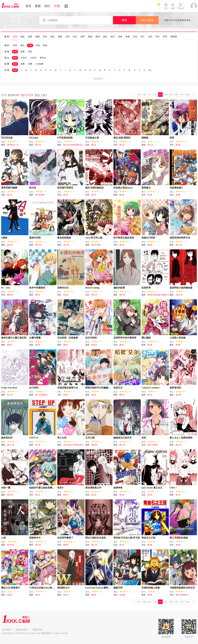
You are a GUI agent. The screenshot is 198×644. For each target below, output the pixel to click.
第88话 (94, 445)
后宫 (68, 37)
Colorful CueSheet (151, 388)
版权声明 (37, 630)
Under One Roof (9, 388)
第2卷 (150, 245)
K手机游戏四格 (65, 138)
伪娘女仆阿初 (148, 238)
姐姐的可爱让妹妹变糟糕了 (43, 488)
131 (150, 95)
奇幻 (113, 37)
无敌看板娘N (176, 188)
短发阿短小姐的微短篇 (181, 288)
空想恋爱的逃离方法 (68, 388)
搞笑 (105, 37)
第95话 (10, 245)
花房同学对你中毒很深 (125, 338)
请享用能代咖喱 (9, 188)
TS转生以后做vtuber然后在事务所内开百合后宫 (53, 588)
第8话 (9, 345)
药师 (172, 138)
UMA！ (173, 488)
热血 (23, 37)
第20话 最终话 (182, 595)
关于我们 (7, 630)
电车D (60, 488)
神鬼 (128, 37)
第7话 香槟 (40, 195)
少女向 (33, 58)
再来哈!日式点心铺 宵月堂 (127, 538)
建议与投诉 (22, 630)
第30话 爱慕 (153, 445)
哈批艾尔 (118, 388)
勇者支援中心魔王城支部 (14, 338)
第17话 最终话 (41, 395)
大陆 (38, 45)
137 (182, 95)
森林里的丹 (7, 438)
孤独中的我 (35, 238)
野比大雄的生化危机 (96, 538)
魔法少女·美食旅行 (11, 588)
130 (144, 95)
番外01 (122, 395)
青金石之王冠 (148, 538)
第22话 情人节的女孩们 (73, 445)
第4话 (38, 595)
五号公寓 (90, 438)
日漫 (57, 6)
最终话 (10, 295)
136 (176, 95)
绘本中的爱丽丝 (37, 288)
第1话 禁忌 (96, 245)
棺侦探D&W (64, 588)
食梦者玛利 (175, 388)
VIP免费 (39, 64)
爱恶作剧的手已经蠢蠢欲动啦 (100, 388)
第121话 (10, 445)
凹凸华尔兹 (7, 138)
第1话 (94, 145)
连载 (23, 52)
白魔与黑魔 (35, 338)
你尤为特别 (91, 338)
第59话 (10, 495)
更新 (38, 6)
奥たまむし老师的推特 (181, 438)
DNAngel (34, 138)
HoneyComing (92, 288)
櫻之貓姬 (146, 338)
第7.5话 (179, 245)
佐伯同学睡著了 (65, 538)
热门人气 (27, 95)
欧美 (45, 45)
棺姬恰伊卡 (35, 538)
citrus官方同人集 (94, 238)
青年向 (43, 58)
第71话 (122, 445)
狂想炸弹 (146, 288)
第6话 (9, 595)
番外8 (66, 345)
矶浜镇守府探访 (65, 188)
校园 (38, 37)
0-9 (150, 70)
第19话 (94, 295)
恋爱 (30, 37)
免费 (23, 64)
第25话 (38, 545)
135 (171, 95)
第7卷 (178, 145)
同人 (143, 37)
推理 (98, 37)
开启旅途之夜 (92, 138)
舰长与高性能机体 (95, 188)
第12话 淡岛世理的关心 (73, 145)
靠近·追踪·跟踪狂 (122, 138)
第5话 (38, 345)
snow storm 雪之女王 (152, 488)
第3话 (38, 295)
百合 (45, 37)
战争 (83, 37)
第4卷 (178, 345)
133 (160, 95)
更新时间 (14, 95)
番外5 (122, 345)
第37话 (38, 145)
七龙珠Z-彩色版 (178, 338)
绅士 (158, 37)
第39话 (38, 245)
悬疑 (90, 37)
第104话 (10, 545)
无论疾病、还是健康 (68, 338)
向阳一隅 (6, 488)
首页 (28, 6)
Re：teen (6, 288)
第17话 (94, 545)
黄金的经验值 (64, 238)
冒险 (60, 37)
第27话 (178, 445)
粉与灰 (33, 188)
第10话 (94, 345)
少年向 (24, 58)
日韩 (30, 45)
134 (166, 95)
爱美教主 (146, 188)
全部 (15, 37)
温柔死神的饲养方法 (180, 238)
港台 (23, 45)
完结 (30, 52)
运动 (150, 37)
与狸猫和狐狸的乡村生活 (182, 588)
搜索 (124, 20)
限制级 (174, 37)
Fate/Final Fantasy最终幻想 (99, 588)
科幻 (75, 37)
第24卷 (178, 395)
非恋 (144, 438)
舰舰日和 (118, 588)
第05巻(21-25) (13, 145)
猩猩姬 (145, 138)
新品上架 (41, 95)
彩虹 (53, 37)
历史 (135, 37)
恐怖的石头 (63, 288)
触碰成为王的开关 (123, 438)
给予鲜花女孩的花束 (124, 238)
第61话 (122, 295)
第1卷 (150, 195)
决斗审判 (34, 388)
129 (139, 95)
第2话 (94, 395)
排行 (47, 6)
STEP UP (34, 438)
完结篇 (122, 595)
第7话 (66, 495)
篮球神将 (118, 488)
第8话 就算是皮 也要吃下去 (159, 295)
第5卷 (122, 195)
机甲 (165, 37)
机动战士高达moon (123, 188)
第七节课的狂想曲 (179, 538)
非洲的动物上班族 (151, 588)
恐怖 (120, 37)
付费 (30, 64)
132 (155, 95)
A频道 (4, 238)
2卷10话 (179, 295)
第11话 (150, 145)
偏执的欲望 (119, 288)
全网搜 (147, 20)
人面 (3, 538)
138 (187, 95)
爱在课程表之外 (93, 488)
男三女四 (62, 438)
